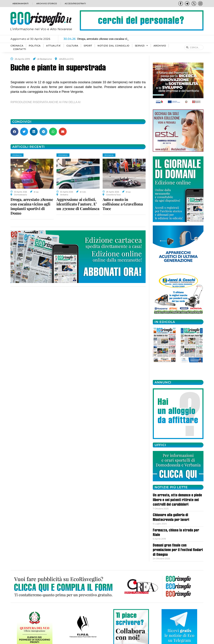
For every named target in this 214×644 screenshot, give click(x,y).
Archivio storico (46, 3)
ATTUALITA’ (54, 46)
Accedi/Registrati (75, 3)
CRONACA (17, 46)
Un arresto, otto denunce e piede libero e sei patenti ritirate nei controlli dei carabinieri (177, 500)
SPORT (88, 46)
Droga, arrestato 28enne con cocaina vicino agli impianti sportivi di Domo (32, 206)
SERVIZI (141, 46)
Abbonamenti (20, 3)
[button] (14, 132)
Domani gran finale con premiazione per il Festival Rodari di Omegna (178, 550)
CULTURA (72, 46)
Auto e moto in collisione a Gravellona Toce (123, 204)
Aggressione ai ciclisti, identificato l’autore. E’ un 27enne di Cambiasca (78, 204)
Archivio (160, 46)
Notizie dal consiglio (113, 46)
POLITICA (35, 46)
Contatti (20, 49)
